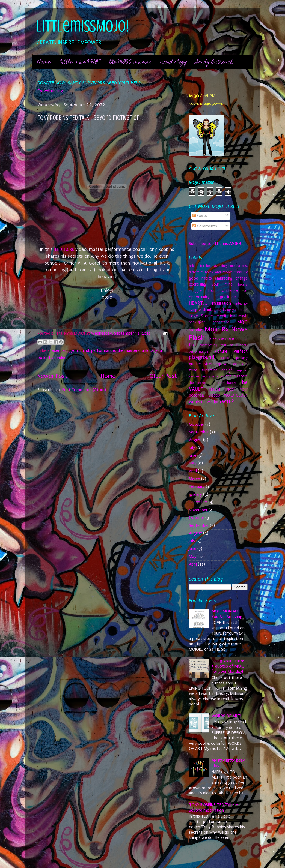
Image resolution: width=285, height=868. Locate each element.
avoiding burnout (227, 266)
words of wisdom (205, 402)
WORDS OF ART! (226, 716)
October (197, 424)
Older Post (163, 376)
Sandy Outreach (215, 62)
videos (63, 358)
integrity (241, 304)
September (199, 432)
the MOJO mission (130, 62)
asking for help (201, 266)
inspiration (222, 303)
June (193, 455)
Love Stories (201, 316)
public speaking (234, 358)
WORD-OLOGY (236, 395)
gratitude (228, 297)
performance (103, 350)
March (195, 479)
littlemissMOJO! (83, 26)
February (197, 486)
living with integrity (205, 310)
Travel (214, 389)
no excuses (216, 339)
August (195, 440)
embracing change (231, 278)
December (198, 502)
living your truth (235, 310)
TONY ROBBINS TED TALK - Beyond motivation (213, 807)
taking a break (213, 376)
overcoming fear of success (223, 345)
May (193, 463)
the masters (128, 350)
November (198, 510)
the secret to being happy (212, 383)
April (193, 471)
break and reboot (219, 272)
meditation (226, 316)
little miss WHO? (80, 62)
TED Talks (64, 249)
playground (201, 357)
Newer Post (52, 376)
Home (44, 62)
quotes (195, 364)
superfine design (217, 370)
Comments (205, 226)
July (192, 447)
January (195, 494)
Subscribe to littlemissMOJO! (215, 244)
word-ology (174, 62)
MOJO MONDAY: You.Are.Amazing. (228, 614)
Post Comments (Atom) (84, 390)
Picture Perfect (231, 351)
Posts (200, 215)
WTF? (228, 401)
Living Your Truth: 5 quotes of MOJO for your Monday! (228, 666)
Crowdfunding (50, 91)
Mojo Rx (217, 329)
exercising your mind (70, 350)
